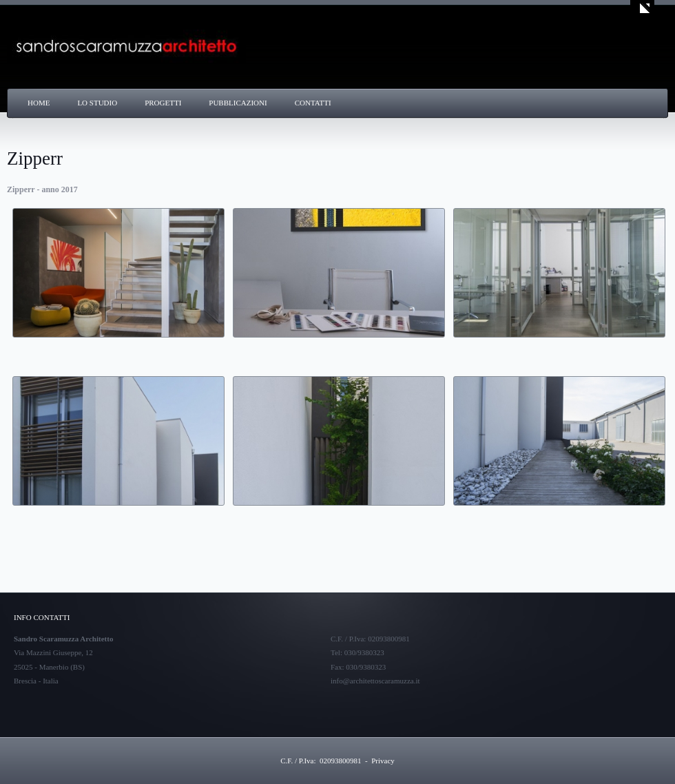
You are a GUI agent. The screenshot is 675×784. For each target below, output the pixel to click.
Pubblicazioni (238, 103)
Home (39, 103)
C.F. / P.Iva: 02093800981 (321, 761)
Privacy (383, 761)
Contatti (313, 103)
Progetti (163, 103)
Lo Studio (97, 103)
